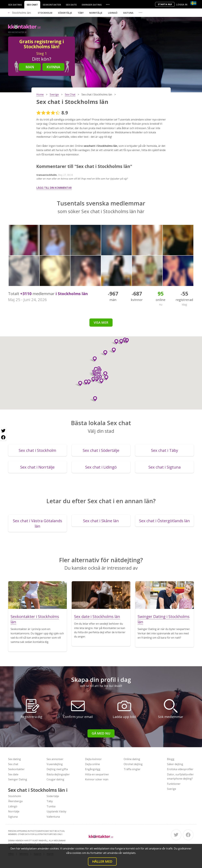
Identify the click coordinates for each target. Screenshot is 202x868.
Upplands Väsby (56, 811)
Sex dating (15, 5)
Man (30, 67)
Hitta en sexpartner (97, 774)
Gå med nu (101, 733)
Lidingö (113, 13)
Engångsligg (93, 769)
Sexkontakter (52, 5)
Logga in (182, 4)
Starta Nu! (165, 4)
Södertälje (65, 13)
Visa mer (101, 322)
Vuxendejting (55, 764)
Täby (81, 13)
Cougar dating (55, 779)
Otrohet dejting (133, 764)
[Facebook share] (3, 437)
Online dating (132, 759)
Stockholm (45, 13)
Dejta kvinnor (93, 759)
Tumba (51, 806)
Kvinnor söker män (97, 779)
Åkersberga (15, 801)
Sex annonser (55, 759)
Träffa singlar (132, 769)
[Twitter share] (3, 431)
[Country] (193, 3)
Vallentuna (53, 817)
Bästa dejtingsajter (58, 774)
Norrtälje (96, 13)
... (108, 4)
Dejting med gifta (57, 769)
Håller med (102, 861)
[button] (104, 353)
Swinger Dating (92, 5)
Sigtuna (128, 13)
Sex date (71, 5)
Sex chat (32, 5)
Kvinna (53, 67)
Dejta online (92, 764)
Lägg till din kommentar (54, 188)
